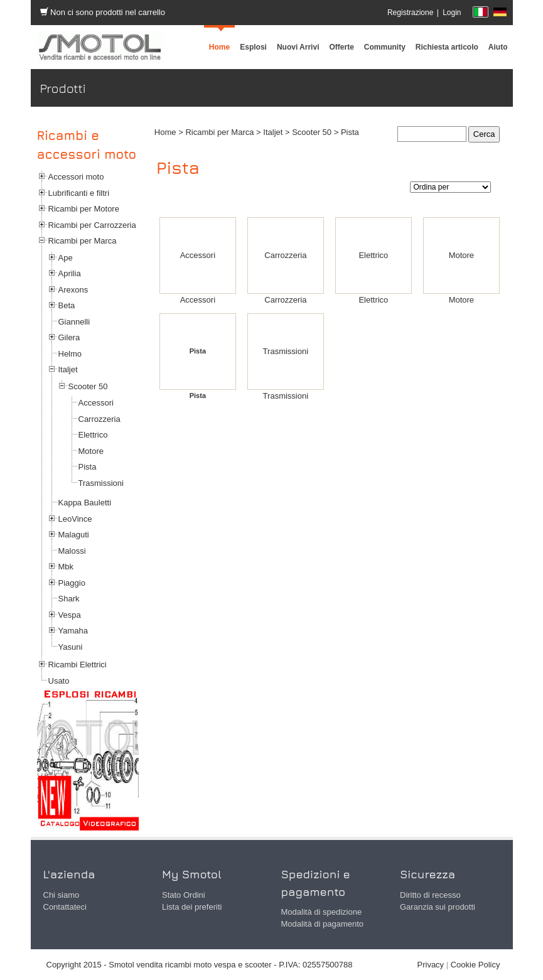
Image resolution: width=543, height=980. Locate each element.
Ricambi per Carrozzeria (92, 225)
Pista (88, 467)
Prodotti (489, 88)
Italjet (68, 369)
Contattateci (65, 907)
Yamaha (73, 631)
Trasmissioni (101, 483)
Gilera (69, 337)
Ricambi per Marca (83, 241)
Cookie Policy (476, 965)
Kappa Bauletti (85, 503)
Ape (66, 258)
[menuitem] (385, 47)
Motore (91, 451)
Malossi (72, 551)
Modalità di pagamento (323, 924)
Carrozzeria (99, 419)
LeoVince (75, 519)
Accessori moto (76, 177)
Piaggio (72, 583)
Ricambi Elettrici (78, 665)
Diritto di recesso (430, 895)
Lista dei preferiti (192, 907)
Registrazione (410, 13)
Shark (69, 599)
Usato (59, 681)
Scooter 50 (88, 386)
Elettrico (93, 435)
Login (452, 13)
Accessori (96, 403)
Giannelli (74, 322)
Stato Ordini (184, 895)
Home (165, 132)
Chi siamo (62, 895)
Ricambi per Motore (84, 209)
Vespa (70, 615)
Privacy (431, 965)
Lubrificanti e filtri (79, 193)
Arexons (73, 290)
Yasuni (71, 647)
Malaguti (74, 535)
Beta (67, 305)
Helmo (70, 354)
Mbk (66, 567)
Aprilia (70, 273)
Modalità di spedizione (322, 912)
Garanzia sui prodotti (438, 907)
